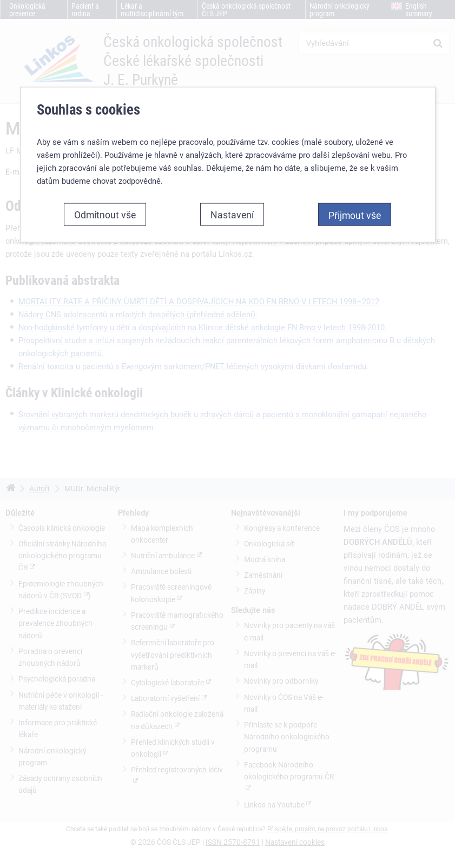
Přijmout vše (355, 215)
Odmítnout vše (105, 215)
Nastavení (232, 215)
